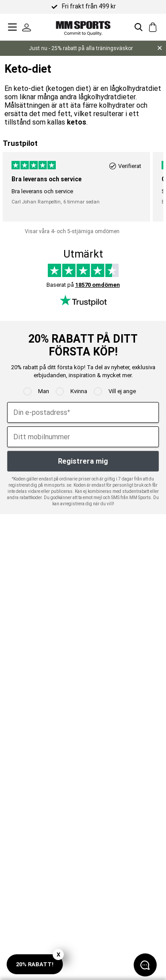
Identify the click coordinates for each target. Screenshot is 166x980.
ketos (77, 122)
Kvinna (79, 391)
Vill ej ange (122, 391)
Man (44, 391)
